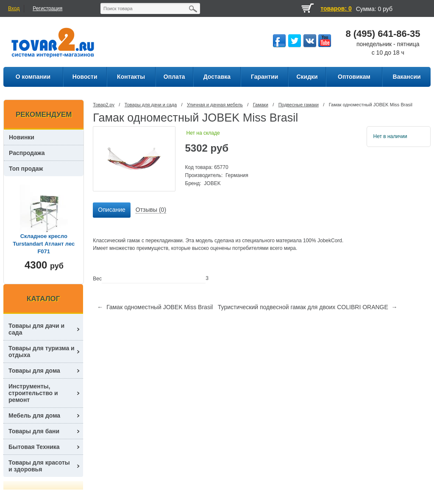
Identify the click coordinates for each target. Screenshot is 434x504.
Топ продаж (26, 169)
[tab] (111, 210)
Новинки (22, 137)
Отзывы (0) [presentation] (151, 210)
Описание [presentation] (111, 210)
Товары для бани (34, 431)
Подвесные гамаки (299, 105)
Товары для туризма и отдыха (42, 352)
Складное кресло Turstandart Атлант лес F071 (44, 244)
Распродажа (27, 153)
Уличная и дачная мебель (215, 105)
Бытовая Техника (34, 447)
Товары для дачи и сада (151, 105)
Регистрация (47, 8)
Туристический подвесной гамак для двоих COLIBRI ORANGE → (308, 307)
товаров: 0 (336, 8)
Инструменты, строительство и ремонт (33, 393)
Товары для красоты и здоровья (39, 466)
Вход (14, 8)
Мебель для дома (34, 415)
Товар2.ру (104, 105)
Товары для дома (34, 371)
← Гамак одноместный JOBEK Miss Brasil (155, 307)
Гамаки (261, 105)
